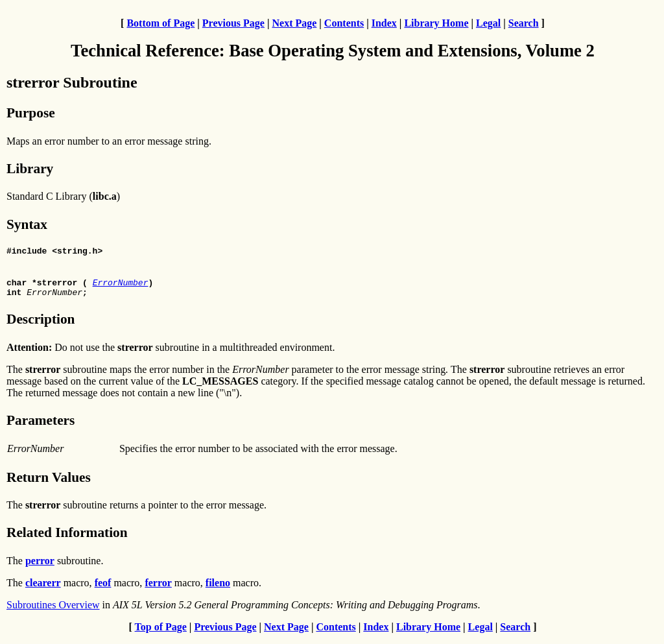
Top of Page (161, 633)
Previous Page (233, 23)
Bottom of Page (160, 23)
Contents (344, 23)
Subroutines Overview (53, 611)
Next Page (294, 23)
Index (384, 23)
